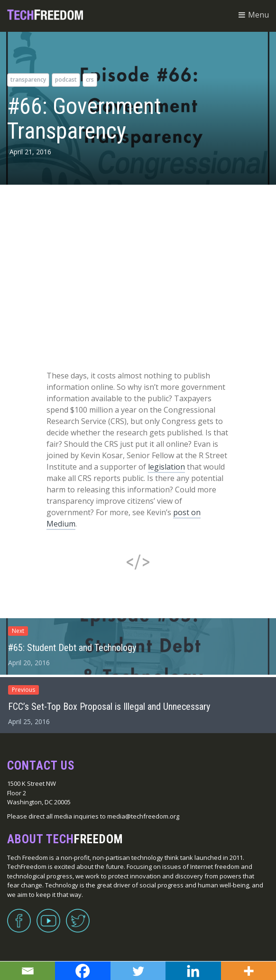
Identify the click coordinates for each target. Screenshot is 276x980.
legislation (166, 467)
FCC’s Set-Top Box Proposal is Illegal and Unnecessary (109, 707)
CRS (90, 80)
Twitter (78, 915)
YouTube (48, 915)
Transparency (28, 80)
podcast (66, 80)
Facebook (19, 915)
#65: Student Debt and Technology (72, 648)
